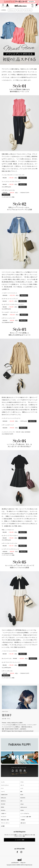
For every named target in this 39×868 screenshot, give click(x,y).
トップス (3, 782)
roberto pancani (24, 807)
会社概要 (3, 826)
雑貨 (21, 791)
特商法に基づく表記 (5, 820)
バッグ (22, 788)
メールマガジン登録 (20, 840)
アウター (22, 782)
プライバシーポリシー (5, 823)
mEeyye (22, 804)
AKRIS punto (3, 798)
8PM (21, 801)
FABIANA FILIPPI (4, 795)
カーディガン (28, 10)
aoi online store (21, 6)
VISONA (22, 810)
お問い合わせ (23, 823)
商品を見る (23, 178)
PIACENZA (3, 810)
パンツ (2, 788)
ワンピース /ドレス (5, 785)
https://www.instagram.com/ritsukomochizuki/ (22, 731)
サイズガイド (4, 817)
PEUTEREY (3, 804)
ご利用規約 (23, 820)
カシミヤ (20, 10)
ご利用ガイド (4, 813)
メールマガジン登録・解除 (26, 817)
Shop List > (23, 863)
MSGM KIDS (23, 798)
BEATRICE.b (3, 801)
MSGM (22, 795)
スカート (22, 785)
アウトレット (12, 10)
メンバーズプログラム (25, 813)
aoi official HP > (15, 863)
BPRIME (2, 807)
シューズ (3, 791)
